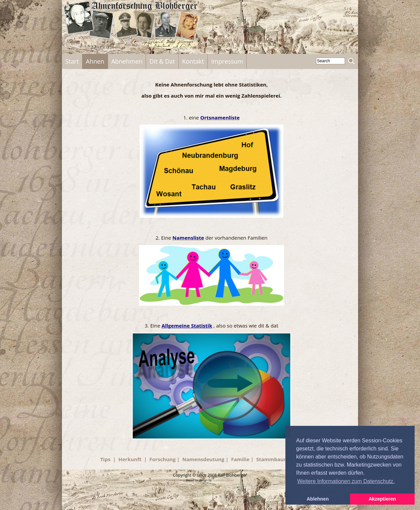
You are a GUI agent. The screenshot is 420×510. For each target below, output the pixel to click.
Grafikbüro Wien (223, 480)
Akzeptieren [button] (382, 499)
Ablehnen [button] (318, 499)
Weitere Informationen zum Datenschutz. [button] (346, 481)
